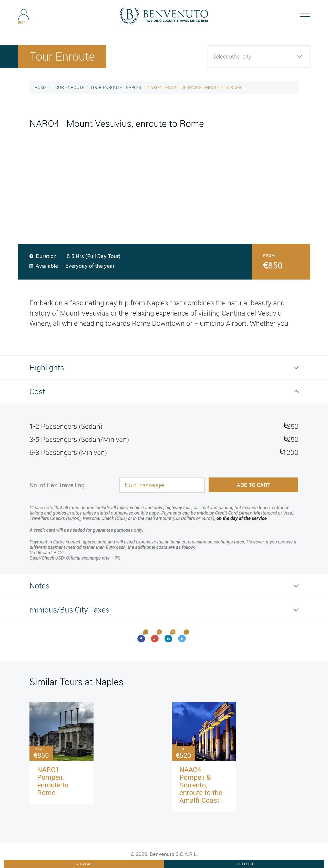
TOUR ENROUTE (69, 87)
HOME (41, 87)
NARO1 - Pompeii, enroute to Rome (53, 781)
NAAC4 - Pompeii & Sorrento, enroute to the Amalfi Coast (201, 785)
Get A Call (84, 864)
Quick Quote (244, 864)
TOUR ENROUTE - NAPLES (116, 87)
